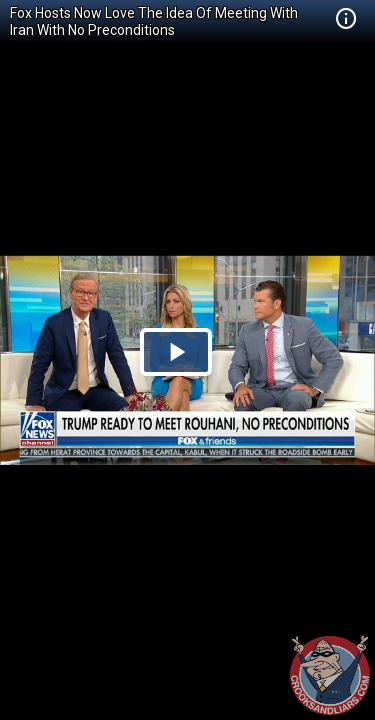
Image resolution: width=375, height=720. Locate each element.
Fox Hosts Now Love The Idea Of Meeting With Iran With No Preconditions (154, 21)
